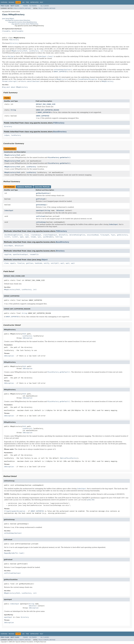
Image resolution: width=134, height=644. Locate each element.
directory (8, 126)
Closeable (6, 31)
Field (16, 8)
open (22, 237)
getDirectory (122, 235)
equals (13, 263)
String (13, 110)
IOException (27, 338)
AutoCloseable (18, 31)
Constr (21, 8)
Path (19, 155)
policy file (91, 500)
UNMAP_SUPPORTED (43, 116)
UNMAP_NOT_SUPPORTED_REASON (47, 110)
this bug (10, 56)
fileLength (105, 235)
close (27, 235)
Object (45, 260)
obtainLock (19, 246)
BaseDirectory (60, 132)
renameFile (34, 254)
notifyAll (55, 263)
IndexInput (9, 210)
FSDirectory (14, 40)
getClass (30, 263)
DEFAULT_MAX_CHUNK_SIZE (46, 104)
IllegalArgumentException (15, 511)
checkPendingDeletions (13, 235)
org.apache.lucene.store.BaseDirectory (23, 22)
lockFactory (16, 135)
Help (42, 2)
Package (11, 2)
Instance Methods (24, 187)
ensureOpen (8, 246)
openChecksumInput (20, 254)
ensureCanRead (93, 235)
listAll (7, 237)
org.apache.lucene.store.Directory (18, 20)
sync (39, 237)
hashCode (38, 263)
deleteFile (63, 235)
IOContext (60, 210)
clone (6, 263)
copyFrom (8, 254)
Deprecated (34, 2)
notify (46, 263)
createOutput (36, 235)
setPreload (40, 216)
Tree (27, 2)
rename (33, 237)
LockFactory (31, 167)
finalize (21, 263)
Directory (60, 251)
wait (62, 263)
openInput (40, 210)
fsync (113, 235)
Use (23, 2)
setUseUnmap (41, 222)
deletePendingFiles (77, 235)
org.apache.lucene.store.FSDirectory (25, 24)
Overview (4, 2)
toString (59, 237)
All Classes (45, 6)
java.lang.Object (8, 19)
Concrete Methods (42, 187)
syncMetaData (48, 237)
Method (28, 8)
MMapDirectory (10, 155)
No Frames (33, 6)
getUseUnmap (41, 205)
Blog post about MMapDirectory (15, 87)
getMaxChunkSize (43, 193)
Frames (26, 6)
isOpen (7, 135)
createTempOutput (50, 235)
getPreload (40, 199)
